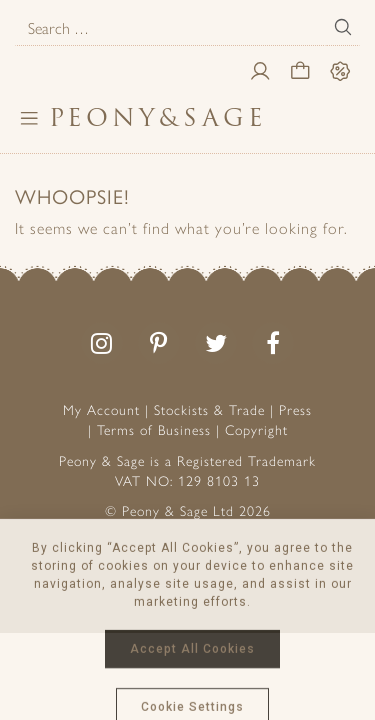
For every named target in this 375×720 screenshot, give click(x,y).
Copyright (256, 430)
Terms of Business (154, 430)
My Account (101, 410)
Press (295, 410)
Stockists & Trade (209, 410)
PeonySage (158, 117)
